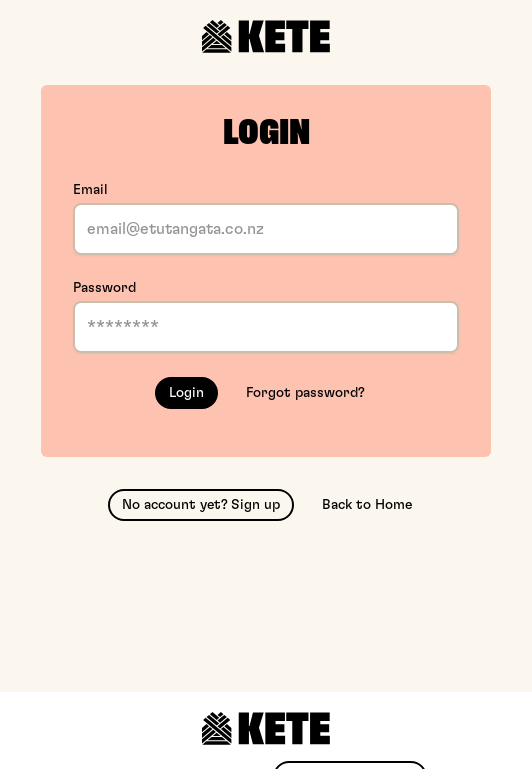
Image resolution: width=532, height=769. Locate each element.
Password (104, 288)
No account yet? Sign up (201, 505)
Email (90, 190)
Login (186, 393)
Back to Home (367, 505)
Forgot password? (305, 393)
